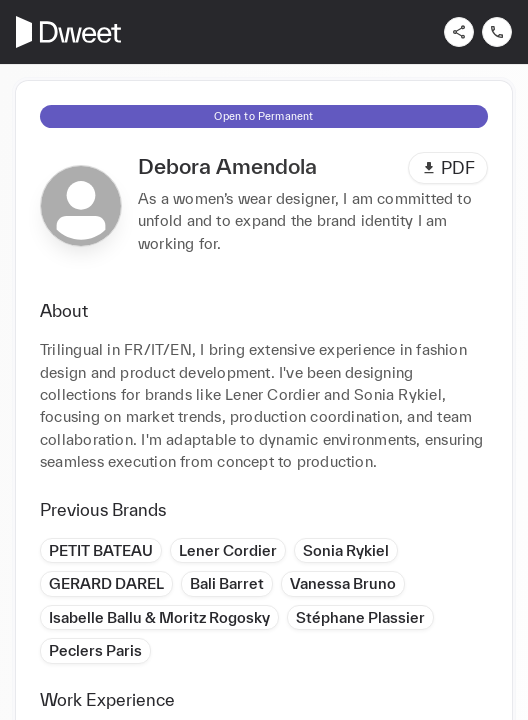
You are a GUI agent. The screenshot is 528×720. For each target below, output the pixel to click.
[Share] (459, 32)
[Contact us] (497, 32)
